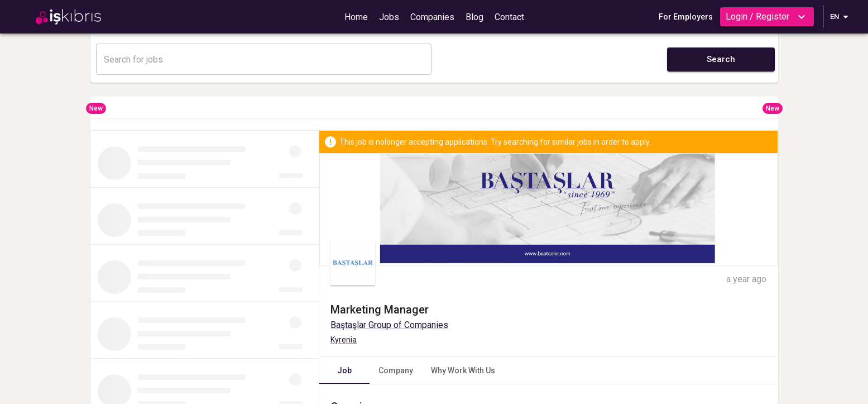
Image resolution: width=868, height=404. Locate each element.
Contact (509, 17)
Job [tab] (344, 370)
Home (356, 17)
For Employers (686, 17)
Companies (432, 17)
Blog (474, 17)
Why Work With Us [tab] (463, 370)
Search (721, 59)
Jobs (389, 17)
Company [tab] (396, 370)
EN (841, 17)
